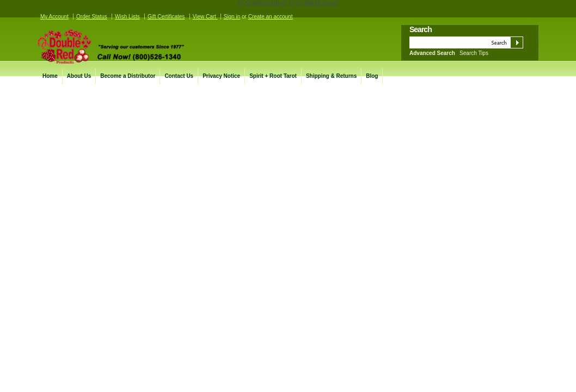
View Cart (205, 17)
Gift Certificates (166, 17)
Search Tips (474, 53)
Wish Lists (127, 17)
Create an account (271, 17)
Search (421, 29)
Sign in (232, 17)
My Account (54, 17)
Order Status (92, 17)
